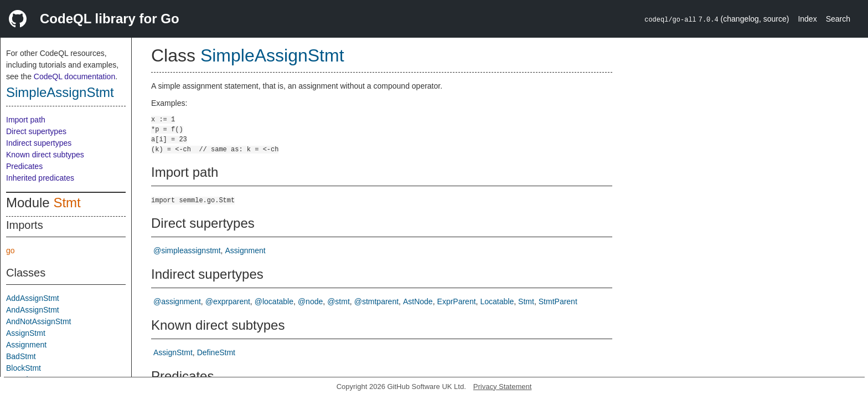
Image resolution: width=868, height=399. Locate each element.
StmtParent (558, 301)
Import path (26, 120)
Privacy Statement (503, 387)
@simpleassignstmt (187, 250)
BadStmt (21, 356)
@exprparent (228, 301)
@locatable (274, 301)
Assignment (26, 345)
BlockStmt (24, 368)
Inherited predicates (40, 178)
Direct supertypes (36, 131)
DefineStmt (216, 352)
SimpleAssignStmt (60, 92)
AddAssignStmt (33, 298)
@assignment (177, 301)
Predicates (24, 166)
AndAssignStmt (33, 310)
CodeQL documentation (74, 76)
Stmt (67, 203)
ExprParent (457, 301)
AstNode (418, 301)
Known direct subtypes (45, 155)
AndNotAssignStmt (39, 321)
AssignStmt (26, 333)
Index (807, 19)
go (11, 250)
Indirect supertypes (39, 143)
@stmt (339, 301)
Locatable (497, 301)
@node (310, 301)
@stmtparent (376, 301)
